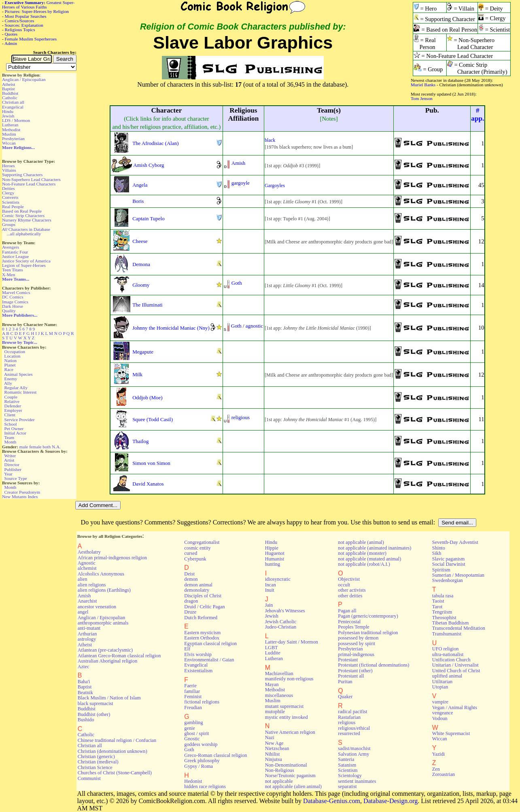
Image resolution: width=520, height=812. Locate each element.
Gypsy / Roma (198, 766)
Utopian (440, 687)
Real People (13, 207)
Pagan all (347, 611)
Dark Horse (13, 306)
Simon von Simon (151, 463)
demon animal (198, 585)
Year (8, 474)
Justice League (15, 256)
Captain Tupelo (149, 218)
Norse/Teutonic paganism (290, 776)
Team (9, 437)
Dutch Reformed (201, 618)
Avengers (11, 247)
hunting (273, 564)
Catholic (10, 98)
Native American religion (290, 732)
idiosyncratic (278, 579)
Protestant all (351, 676)
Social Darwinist (449, 564)
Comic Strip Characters (23, 215)
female (35, 447)
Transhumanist (447, 634)
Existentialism (198, 671)
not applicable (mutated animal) (369, 559)
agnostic (254, 326)
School (11, 424)
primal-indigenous (356, 654)
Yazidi (438, 754)
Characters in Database (26, 229)
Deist (189, 574)
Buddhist (10, 93)
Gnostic (192, 739)
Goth (237, 283)
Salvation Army (353, 754)
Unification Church (451, 660)
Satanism (347, 765)
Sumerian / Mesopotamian (458, 575)
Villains (9, 170)
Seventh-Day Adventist (455, 542)
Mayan (272, 684)
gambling (193, 722)
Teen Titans (13, 270)
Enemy (11, 379)
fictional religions (202, 702)
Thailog (140, 441)
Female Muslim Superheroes (31, 39)
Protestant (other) (355, 671)
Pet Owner (14, 428)
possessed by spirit (357, 644)
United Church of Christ (456, 671)
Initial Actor (15, 433)
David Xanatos (148, 484)
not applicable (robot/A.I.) (364, 564)
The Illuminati (147, 305)
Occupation (15, 352)
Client (10, 415)
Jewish (8, 116)
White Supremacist (451, 733)
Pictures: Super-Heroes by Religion (37, 11)
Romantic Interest (21, 392)
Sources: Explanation (24, 25)
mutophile (275, 712)
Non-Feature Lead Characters (29, 184)
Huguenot (275, 553)
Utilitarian (442, 682)
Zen (436, 769)
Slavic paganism (449, 559)
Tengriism (442, 612)
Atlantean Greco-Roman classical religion (119, 656)
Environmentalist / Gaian (209, 660)
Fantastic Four (15, 252)
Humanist (275, 559)
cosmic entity (197, 548)
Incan (271, 585)
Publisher (13, 469)
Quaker (345, 697)
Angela (140, 185)
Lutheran (10, 125)
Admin (11, 43)
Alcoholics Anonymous (101, 574)
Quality (9, 311)
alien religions (92, 585)
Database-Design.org (391, 801)
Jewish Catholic (281, 622)
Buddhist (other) (94, 714)
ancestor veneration (97, 607)
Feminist (193, 697)
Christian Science (95, 767)
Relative (12, 401)
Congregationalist (202, 542)
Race (9, 369)
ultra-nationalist (448, 654)
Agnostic (87, 563)
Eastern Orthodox (202, 638)
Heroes (8, 166)
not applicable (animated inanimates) (375, 548)
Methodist (11, 130)
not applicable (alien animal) (293, 786)
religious (241, 417)
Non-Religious (280, 770)
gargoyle (241, 183)
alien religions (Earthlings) (104, 590)
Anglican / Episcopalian (24, 79)
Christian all (13, 102)
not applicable (279, 781)
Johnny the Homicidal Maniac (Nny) (171, 328)
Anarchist (87, 601)
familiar (192, 691)
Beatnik (85, 693)
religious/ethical (354, 728)
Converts (10, 197)
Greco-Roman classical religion (215, 755)
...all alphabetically (24, 234)
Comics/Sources (20, 21)
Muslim (9, 134)
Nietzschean (277, 748)
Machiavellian (279, 673)
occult (344, 585)
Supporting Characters (22, 175)
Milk (137, 374)
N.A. (56, 447)
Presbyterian (13, 139)
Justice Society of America (26, 261)
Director (12, 465)
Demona (141, 264)
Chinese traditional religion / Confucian (117, 740)
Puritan (345, 682)
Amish (239, 163)
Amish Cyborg (149, 165)
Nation (11, 360)
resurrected (349, 733)
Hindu (8, 111)
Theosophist (444, 618)
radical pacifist (352, 712)
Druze (190, 612)
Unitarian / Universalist (455, 665)
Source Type (16, 478)
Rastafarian (349, 717)
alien (83, 579)
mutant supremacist (284, 706)
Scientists (11, 202)
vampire (440, 702)
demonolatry (197, 590)
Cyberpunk (195, 559)
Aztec (84, 667)
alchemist (87, 568)
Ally (8, 383)
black (270, 140)
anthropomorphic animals (103, 623)
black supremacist (96, 703)
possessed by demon (358, 638)
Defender (13, 406)
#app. (478, 114)
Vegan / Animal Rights (455, 708)
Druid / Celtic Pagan (204, 607)
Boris (138, 201)
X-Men (8, 275)
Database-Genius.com (332, 801)
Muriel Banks (423, 85)
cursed (191, 553)
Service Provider (20, 420)
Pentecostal (349, 622)
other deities (350, 596)
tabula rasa (443, 596)
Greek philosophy (202, 761)
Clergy (8, 193)
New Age (274, 743)
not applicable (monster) (362, 553)
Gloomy (141, 285)
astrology (87, 639)
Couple (11, 397)
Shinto (439, 548)
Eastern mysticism (202, 633)
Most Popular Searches (26, 16)
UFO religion (446, 649)
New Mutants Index (20, 497)
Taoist (438, 601)
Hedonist (193, 781)
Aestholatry (89, 552)
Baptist (8, 89)
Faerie (190, 686)
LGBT (272, 648)
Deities (8, 188)
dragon (191, 601)
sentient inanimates (357, 781)
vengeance (443, 713)
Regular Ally (16, 388)
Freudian (193, 708)
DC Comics (13, 297)
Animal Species (18, 374)
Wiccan (9, 143)
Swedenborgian (448, 580)
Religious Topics (20, 30)
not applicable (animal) (361, 542)
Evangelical (13, 107)
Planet (10, 365)
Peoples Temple (353, 627)
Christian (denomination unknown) (112, 751)
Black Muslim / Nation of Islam (109, 698)
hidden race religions (205, 786)
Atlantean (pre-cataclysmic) (105, 650)
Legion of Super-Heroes (24, 265)
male (24, 447)
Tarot (437, 607)
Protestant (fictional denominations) (374, 665)
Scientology (350, 776)
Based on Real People (22, 211)
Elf (187, 649)
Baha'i (84, 682)
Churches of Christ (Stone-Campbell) (115, 773)
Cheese (140, 241)
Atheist (8, 84)
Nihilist (273, 754)
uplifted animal (447, 676)
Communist (89, 778)
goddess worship (201, 744)
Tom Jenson (422, 98)
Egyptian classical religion (210, 644)
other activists (352, 590)
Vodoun (440, 718)
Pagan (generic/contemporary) (368, 616)
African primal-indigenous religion (112, 558)
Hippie (272, 548)
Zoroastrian (444, 774)
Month (11, 442)
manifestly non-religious (289, 679)
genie (190, 728)
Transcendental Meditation (459, 628)
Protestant (348, 660)
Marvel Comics (16, 292)
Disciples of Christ (203, 596)
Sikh (437, 553)
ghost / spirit (196, 733)
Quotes (11, 34)
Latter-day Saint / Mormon (292, 642)
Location (13, 356)
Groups (9, 224)
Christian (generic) (96, 757)
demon (191, 579)
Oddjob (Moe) (147, 397)
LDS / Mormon (16, 120)
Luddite (273, 653)
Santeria (346, 759)
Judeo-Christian (281, 627)
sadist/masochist (354, 748)
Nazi (270, 737)
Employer (13, 410)
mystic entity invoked (287, 717)
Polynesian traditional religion (368, 633)
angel (83, 612)
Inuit (270, 590)
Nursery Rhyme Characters (27, 220)
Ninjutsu (274, 759)
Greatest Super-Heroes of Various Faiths (38, 5)
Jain (269, 605)
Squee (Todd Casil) (153, 419)
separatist (347, 786)
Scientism (348, 770)
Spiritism (441, 570)
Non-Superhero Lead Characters (31, 179)
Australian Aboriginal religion (107, 661)
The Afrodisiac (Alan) (155, 143)
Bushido (86, 720)
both (47, 447)
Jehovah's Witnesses (285, 611)
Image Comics (15, 302)
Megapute (143, 352)
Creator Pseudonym (22, 492)
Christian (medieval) (98, 762)
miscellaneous (279, 695)
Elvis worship (198, 654)
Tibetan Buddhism (450, 623)
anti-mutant (89, 628)
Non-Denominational (286, 765)
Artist (9, 460)
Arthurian (87, 634)
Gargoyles (275, 185)
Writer (10, 456)
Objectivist (349, 579)
